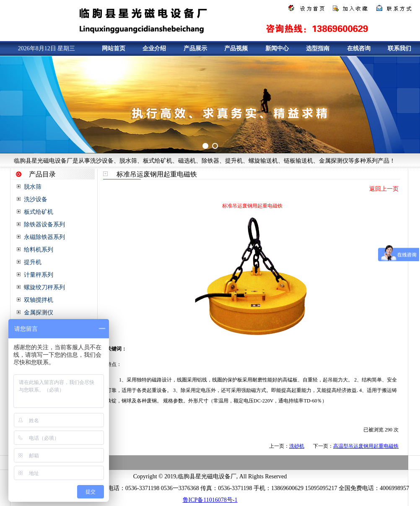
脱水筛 (33, 187)
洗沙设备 (36, 199)
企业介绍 (154, 48)
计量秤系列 (39, 275)
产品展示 (195, 48)
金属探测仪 (39, 313)
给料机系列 (39, 250)
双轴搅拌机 (39, 300)
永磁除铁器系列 (44, 237)
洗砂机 (297, 446)
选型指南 (318, 48)
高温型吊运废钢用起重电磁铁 (366, 446)
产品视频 (236, 48)
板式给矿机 (39, 212)
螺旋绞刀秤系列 (44, 287)
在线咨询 (359, 48)
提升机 (33, 262)
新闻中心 (277, 48)
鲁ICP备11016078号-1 (210, 500)
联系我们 (399, 48)
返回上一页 (384, 189)
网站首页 (114, 48)
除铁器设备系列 (44, 224)
